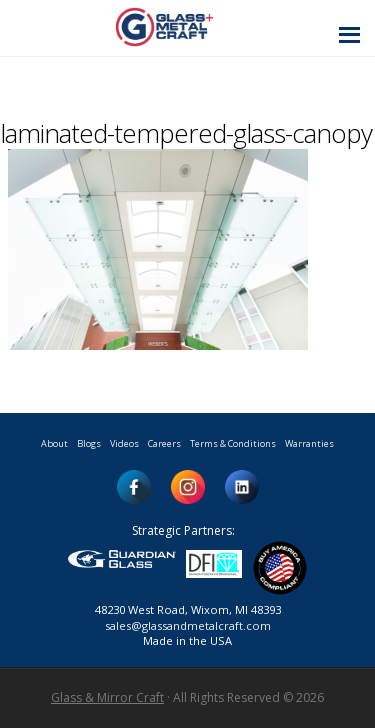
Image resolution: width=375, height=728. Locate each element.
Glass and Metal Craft (184, 26)
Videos (124, 443)
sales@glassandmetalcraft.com (188, 625)
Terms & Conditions (233, 443)
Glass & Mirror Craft (107, 697)
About (54, 443)
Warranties (309, 443)
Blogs (89, 443)
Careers (164, 443)
